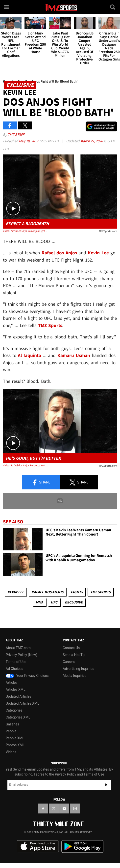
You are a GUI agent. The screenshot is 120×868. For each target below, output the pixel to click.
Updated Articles (18, 696)
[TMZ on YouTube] (64, 808)
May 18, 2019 (29, 141)
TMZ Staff (16, 135)
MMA (39, 602)
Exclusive (74, 602)
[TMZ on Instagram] (75, 808)
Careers (69, 662)
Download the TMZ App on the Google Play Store (82, 847)
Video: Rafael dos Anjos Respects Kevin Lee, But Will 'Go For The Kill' (26, 465)
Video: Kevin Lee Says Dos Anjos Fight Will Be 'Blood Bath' (26, 231)
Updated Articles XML (22, 703)
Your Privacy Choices (27, 676)
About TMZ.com (18, 648)
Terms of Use (16, 662)
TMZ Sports (50, 325)
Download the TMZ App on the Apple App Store (38, 846)
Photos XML (15, 745)
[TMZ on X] (54, 808)
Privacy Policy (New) (21, 655)
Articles (12, 683)
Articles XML (16, 689)
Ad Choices (14, 669)
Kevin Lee (16, 592)
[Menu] (7, 7)
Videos (11, 752)
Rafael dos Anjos (47, 592)
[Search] (113, 7)
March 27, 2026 (92, 141)
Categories (14, 710)
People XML (15, 738)
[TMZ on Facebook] (43, 808)
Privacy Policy (66, 774)
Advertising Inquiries (79, 669)
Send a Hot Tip (74, 655)
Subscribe (106, 785)
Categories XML (18, 717)
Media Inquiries (75, 676)
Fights (77, 592)
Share (41, 482)
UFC (54, 602)
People (11, 731)
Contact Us (71, 648)
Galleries (12, 724)
